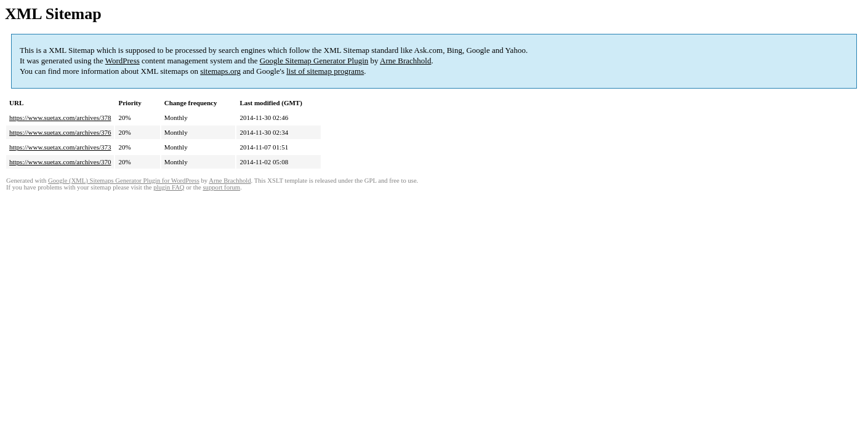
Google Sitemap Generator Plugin (314, 61)
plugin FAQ (169, 187)
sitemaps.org (220, 71)
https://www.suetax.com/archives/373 (60, 147)
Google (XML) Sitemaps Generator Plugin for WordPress (124, 181)
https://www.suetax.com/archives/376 (60, 132)
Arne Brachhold (405, 61)
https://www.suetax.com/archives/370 (60, 162)
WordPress (123, 61)
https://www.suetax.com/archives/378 (60, 118)
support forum (221, 187)
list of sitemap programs (325, 71)
